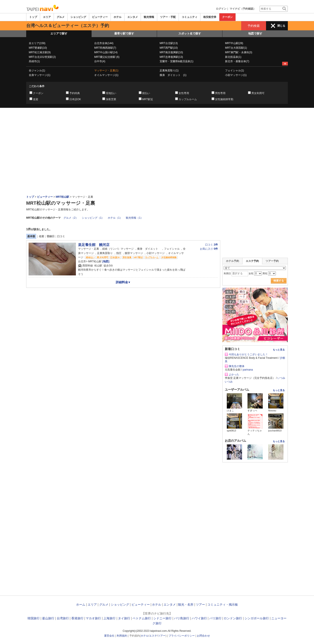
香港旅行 (77, 618)
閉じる (281, 26)
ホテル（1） (115, 218)
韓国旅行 (34, 618)
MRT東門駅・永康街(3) (239, 52)
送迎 (36, 99)
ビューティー (100, 17)
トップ (33, 17)
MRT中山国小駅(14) (106, 52)
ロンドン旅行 (233, 618)
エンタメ (133, 17)
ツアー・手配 (168, 17)
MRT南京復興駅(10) (171, 52)
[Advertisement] (157, 120)
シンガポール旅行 (257, 618)
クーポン (227, 17)
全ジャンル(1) (37, 70)
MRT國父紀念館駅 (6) (107, 57)
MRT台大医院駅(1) (236, 48)
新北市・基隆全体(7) (237, 61)
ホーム (81, 605)
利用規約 (122, 636)
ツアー (200, 605)
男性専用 (220, 93)
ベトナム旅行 (142, 618)
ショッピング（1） (93, 218)
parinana (248, 370)
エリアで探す (59, 33)
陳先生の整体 (237, 366)
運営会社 (109, 636)
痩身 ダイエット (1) (173, 75)
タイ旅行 (124, 618)
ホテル (118, 17)
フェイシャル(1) (235, 70)
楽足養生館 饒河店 (94, 245)
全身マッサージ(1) (40, 75)
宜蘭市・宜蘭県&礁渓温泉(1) (177, 61)
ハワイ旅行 (199, 618)
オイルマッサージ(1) (106, 75)
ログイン (221, 9)
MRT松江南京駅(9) (40, 52)
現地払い (111, 93)
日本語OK (75, 99)
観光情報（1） (134, 218)
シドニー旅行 (162, 618)
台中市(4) (100, 61)
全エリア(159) (37, 43)
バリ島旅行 (182, 618)
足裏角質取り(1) (169, 70)
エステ (153, 636)
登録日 (51, 236)
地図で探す (255, 33)
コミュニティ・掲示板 (223, 605)
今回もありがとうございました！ (248, 354)
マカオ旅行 (93, 618)
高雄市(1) (34, 61)
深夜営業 (111, 99)
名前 (41, 236)
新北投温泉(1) (233, 57)
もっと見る (279, 350)
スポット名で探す (190, 33)
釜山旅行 (48, 618)
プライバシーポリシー (182, 636)
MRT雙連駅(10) (38, 48)
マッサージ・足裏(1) (106, 70)
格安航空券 (210, 17)
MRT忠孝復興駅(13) (171, 57)
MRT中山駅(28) (234, 43)
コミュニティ (189, 17)
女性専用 (184, 93)
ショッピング (78, 17)
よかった (234, 374)
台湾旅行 (63, 618)
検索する (279, 281)
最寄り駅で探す (124, 33)
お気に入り (209, 249)
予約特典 (75, 93)
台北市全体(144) (104, 43)
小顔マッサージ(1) (236, 75)
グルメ (61, 17)
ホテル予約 (232, 261)
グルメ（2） (71, 218)
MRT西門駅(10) (169, 48)
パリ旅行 (215, 618)
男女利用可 (258, 93)
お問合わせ (203, 636)
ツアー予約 (272, 261)
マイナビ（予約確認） (243, 9)
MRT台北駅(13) (169, 43)
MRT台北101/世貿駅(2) (42, 57)
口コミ (61, 236)
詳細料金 (123, 282)
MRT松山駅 (62, 197)
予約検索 (254, 26)
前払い (146, 93)
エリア (47, 17)
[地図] (105, 261)
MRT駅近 (148, 99)
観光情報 (149, 17)
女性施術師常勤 (224, 99)
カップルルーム (188, 99)
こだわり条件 (37, 86)
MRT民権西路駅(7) (105, 48)
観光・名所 (186, 605)
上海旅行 (109, 618)
